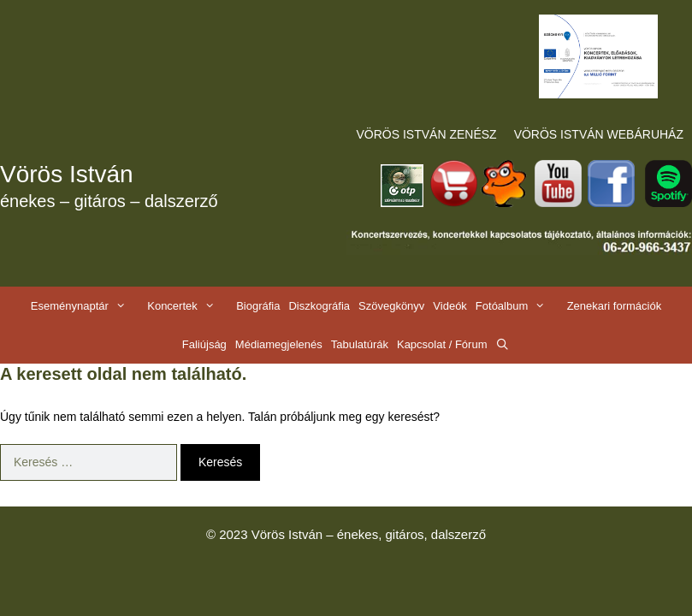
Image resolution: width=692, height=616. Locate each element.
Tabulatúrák (360, 344)
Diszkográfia (319, 306)
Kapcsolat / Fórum (442, 344)
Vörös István (67, 174)
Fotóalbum (519, 306)
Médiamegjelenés (279, 344)
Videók (450, 306)
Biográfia (258, 306)
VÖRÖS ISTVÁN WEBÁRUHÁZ (599, 134)
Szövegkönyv (391, 306)
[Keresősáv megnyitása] (503, 344)
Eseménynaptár (87, 306)
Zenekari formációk (615, 306)
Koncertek (189, 306)
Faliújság (204, 344)
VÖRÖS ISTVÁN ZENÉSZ (427, 134)
